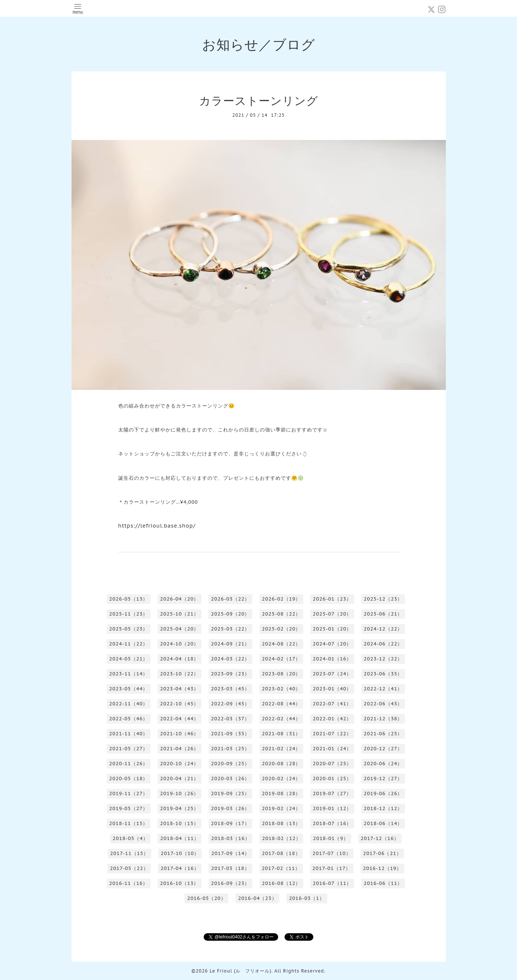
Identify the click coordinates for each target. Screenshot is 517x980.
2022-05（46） (129, 719)
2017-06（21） (382, 853)
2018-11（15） (129, 823)
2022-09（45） (231, 704)
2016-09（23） (231, 883)
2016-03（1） (307, 898)
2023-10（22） (180, 674)
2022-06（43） (383, 704)
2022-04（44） (180, 719)
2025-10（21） (180, 614)
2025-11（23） (129, 614)
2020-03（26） (231, 778)
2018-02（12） (282, 838)
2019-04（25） (180, 808)
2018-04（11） (180, 838)
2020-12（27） (383, 749)
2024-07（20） (332, 644)
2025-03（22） (231, 629)
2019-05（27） (129, 808)
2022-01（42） (332, 719)
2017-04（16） (180, 868)
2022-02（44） (282, 719)
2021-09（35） (231, 734)
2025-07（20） (332, 614)
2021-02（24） (282, 749)
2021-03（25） (231, 749)
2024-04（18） (180, 659)
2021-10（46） (180, 734)
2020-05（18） (129, 778)
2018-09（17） (231, 823)
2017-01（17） (332, 868)
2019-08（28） (282, 793)
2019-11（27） (129, 793)
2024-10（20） (180, 644)
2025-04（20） (180, 629)
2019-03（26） (231, 808)
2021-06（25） (383, 734)
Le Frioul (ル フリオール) (241, 971)
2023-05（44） (129, 689)
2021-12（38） (383, 719)
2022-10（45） (180, 704)
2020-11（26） (129, 764)
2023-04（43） (180, 689)
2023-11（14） (129, 674)
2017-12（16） (380, 838)
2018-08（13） (282, 823)
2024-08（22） (282, 644)
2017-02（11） (281, 868)
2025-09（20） (231, 614)
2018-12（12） (383, 808)
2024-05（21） (129, 659)
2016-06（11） (383, 883)
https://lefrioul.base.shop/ (157, 526)
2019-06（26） (383, 793)
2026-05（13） (129, 599)
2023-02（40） (282, 689)
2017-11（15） (129, 853)
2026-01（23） (332, 599)
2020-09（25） (231, 764)
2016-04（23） (258, 898)
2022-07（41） (332, 704)
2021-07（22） (332, 734)
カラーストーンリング (259, 100)
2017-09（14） (230, 853)
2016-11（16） (129, 883)
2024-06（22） (383, 644)
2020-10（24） (180, 764)
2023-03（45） (231, 689)
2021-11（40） (129, 734)
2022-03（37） (231, 719)
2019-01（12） (332, 808)
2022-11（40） (129, 704)
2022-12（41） (383, 689)
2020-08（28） (282, 764)
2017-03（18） (230, 868)
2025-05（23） (129, 629)
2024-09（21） (231, 644)
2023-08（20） (282, 674)
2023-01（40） (332, 689)
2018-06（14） (383, 823)
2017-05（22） (129, 868)
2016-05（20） (207, 898)
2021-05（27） (129, 749)
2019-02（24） (282, 808)
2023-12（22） (383, 659)
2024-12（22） (383, 629)
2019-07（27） (332, 793)
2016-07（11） (332, 883)
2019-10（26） (180, 793)
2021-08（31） (282, 734)
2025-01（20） (332, 629)
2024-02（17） (282, 659)
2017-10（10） (180, 853)
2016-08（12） (282, 883)
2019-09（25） (231, 793)
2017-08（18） (281, 853)
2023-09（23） (231, 674)
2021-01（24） (332, 749)
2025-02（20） (282, 629)
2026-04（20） (180, 599)
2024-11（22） (129, 644)
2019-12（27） (383, 778)
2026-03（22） (231, 599)
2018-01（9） (331, 838)
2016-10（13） (180, 883)
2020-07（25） (332, 764)
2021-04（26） (180, 749)
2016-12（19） (382, 868)
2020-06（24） (383, 764)
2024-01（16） (332, 659)
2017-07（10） (332, 853)
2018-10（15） (180, 823)
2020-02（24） (282, 778)
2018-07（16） (332, 823)
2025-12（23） (383, 599)
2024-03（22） (231, 659)
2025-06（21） (383, 614)
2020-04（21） (180, 778)
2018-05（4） (130, 838)
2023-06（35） (383, 674)
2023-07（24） (332, 674)
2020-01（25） (332, 778)
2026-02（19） (282, 599)
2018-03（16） (231, 838)
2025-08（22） (282, 614)
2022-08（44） (282, 704)
